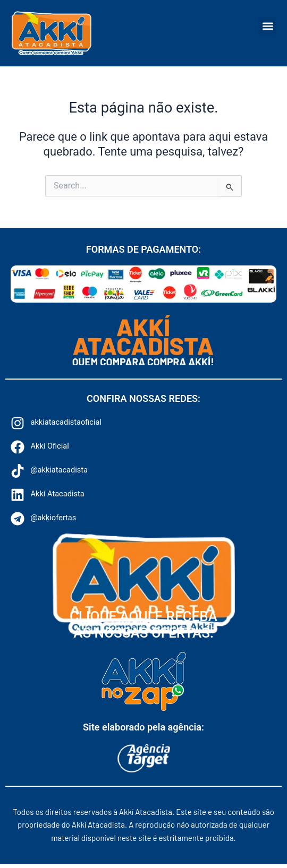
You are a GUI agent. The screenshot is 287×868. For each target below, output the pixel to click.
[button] (268, 26)
